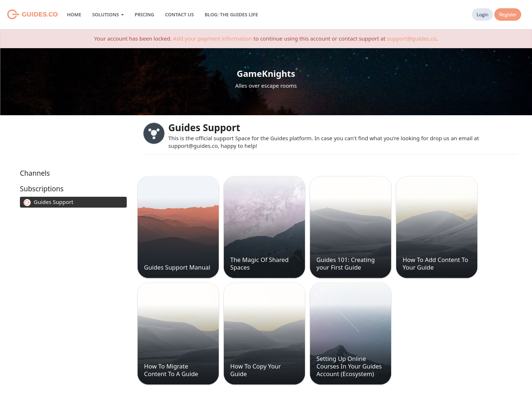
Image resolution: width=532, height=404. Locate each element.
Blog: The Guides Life (231, 14)
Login (483, 14)
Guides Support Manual (177, 267)
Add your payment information (213, 38)
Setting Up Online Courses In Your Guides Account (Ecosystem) (349, 366)
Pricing (144, 14)
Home (74, 14)
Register (508, 14)
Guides (23, 14)
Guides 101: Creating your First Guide (346, 263)
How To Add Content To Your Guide (435, 263)
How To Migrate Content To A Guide (171, 370)
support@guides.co (412, 38)
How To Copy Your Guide (256, 370)
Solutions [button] (108, 14)
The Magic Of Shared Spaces (259, 263)
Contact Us (179, 14)
